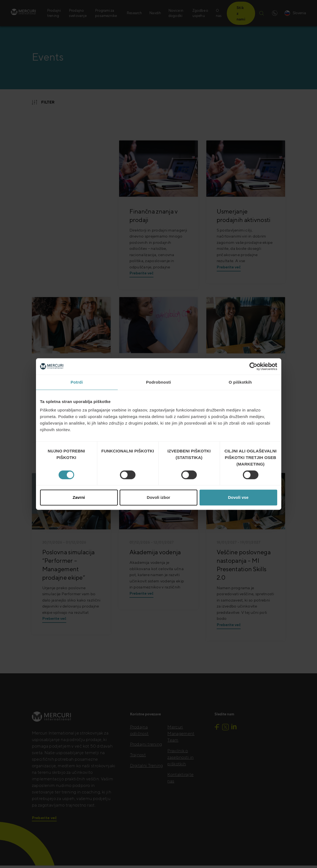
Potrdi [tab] (77, 382)
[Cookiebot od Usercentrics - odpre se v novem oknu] (253, 366)
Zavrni (79, 497)
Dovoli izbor (159, 497)
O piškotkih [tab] (240, 382)
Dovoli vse (238, 497)
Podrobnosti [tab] (159, 382)
